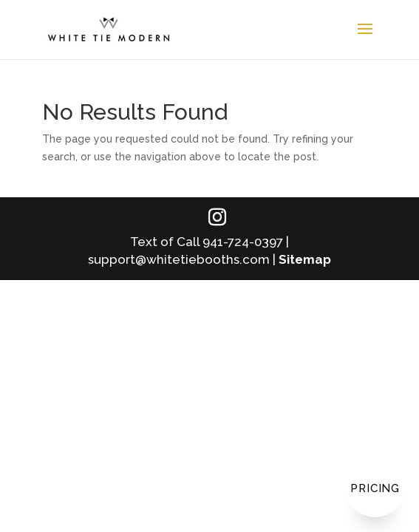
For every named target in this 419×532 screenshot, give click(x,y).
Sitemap (305, 259)
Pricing (375, 488)
